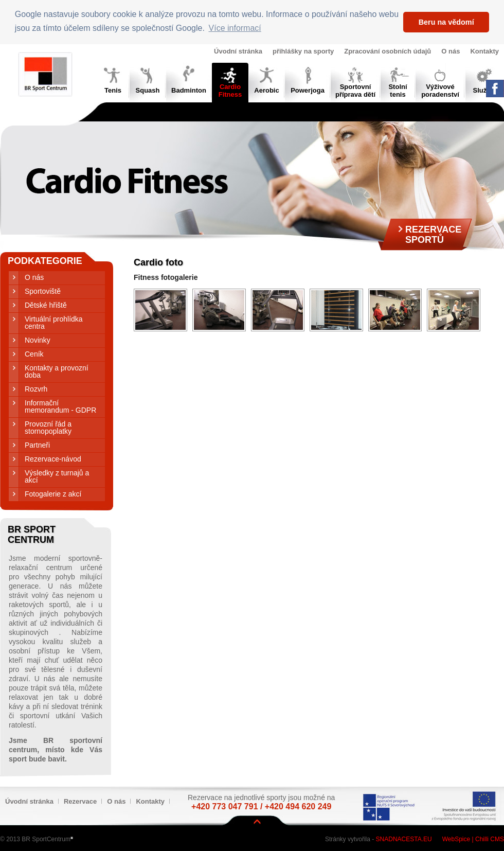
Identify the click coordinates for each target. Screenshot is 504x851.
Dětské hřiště (46, 305)
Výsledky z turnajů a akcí (57, 476)
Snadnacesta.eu (404, 839)
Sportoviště (43, 291)
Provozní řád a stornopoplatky (48, 428)
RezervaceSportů (433, 235)
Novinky (38, 340)
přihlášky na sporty (303, 51)
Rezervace (80, 801)
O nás (451, 51)
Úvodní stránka (238, 51)
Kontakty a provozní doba (57, 371)
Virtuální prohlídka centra (54, 323)
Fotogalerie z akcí (53, 494)
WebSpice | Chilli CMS (473, 839)
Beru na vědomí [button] (446, 22)
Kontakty (484, 51)
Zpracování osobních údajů (388, 51)
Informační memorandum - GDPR (60, 406)
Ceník (34, 354)
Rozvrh (36, 389)
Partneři (37, 445)
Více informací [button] (235, 28)
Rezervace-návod (53, 459)
